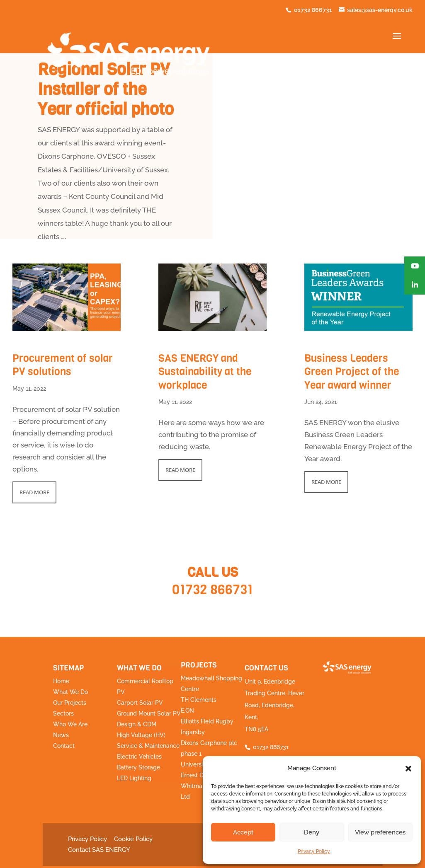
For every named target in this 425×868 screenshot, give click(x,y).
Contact (64, 746)
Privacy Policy (314, 851)
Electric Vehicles (139, 757)
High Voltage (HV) (141, 735)
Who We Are (70, 724)
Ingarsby (193, 732)
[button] (408, 769)
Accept (243, 832)
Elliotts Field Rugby (207, 721)
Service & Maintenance (148, 746)
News (61, 735)
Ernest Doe (195, 775)
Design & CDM (137, 724)
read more (34, 492)
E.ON (187, 711)
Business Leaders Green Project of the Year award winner (352, 372)
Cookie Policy (133, 839)
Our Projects (70, 703)
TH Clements (199, 700)
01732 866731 (212, 590)
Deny (312, 832)
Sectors (63, 713)
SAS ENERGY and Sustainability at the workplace (205, 372)
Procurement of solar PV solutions (63, 365)
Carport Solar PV (140, 703)
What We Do (70, 692)
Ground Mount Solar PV (149, 713)
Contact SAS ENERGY (99, 850)
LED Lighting (134, 778)
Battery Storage (138, 767)
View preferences (380, 832)
